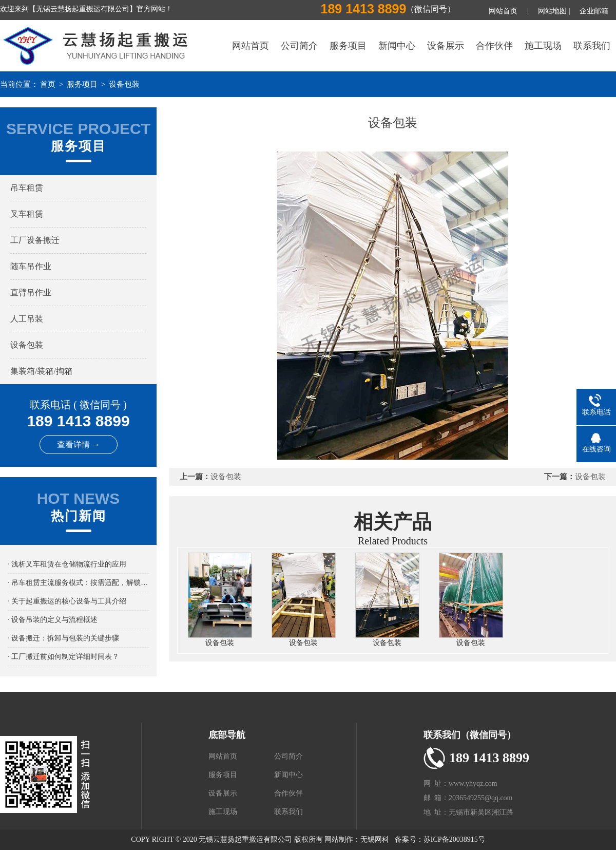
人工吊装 (27, 319)
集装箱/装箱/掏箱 (41, 371)
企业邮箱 (594, 11)
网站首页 (503, 11)
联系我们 (592, 46)
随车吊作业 (31, 266)
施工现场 (543, 46)
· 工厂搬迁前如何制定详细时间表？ (63, 657)
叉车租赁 (27, 214)
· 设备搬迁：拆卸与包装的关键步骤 (63, 638)
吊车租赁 (27, 188)
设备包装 (124, 84)
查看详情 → (79, 445)
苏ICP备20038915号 (454, 839)
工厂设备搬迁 (35, 240)
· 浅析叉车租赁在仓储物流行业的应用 (67, 564)
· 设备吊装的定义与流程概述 (53, 620)
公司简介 (299, 46)
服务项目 (348, 46)
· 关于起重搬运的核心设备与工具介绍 (67, 601)
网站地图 (552, 11)
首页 (48, 84)
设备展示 (446, 46)
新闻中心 (397, 46)
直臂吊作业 (31, 292)
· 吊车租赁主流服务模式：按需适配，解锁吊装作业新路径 (78, 583)
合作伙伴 (494, 46)
